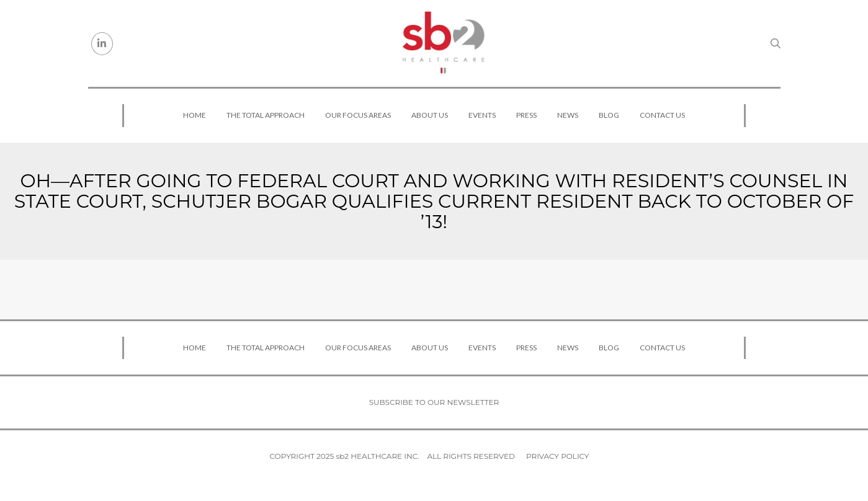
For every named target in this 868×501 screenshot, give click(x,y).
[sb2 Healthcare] (443, 43)
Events (482, 115)
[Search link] (776, 43)
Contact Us (662, 115)
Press (526, 115)
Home (195, 115)
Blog (609, 115)
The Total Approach (266, 115)
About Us (430, 115)
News (568, 115)
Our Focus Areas (358, 115)
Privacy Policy (557, 456)
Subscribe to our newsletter (434, 402)
